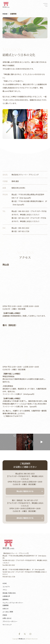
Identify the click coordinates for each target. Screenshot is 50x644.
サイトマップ (7, 625)
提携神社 (6, 599)
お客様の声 (6, 596)
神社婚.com (22, 639)
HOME (5, 583)
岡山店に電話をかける (25, 491)
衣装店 (5, 615)
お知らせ (6, 609)
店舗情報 (6, 605)
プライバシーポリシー (10, 621)
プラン (5, 590)
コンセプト (6, 587)
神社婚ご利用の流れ (9, 593)
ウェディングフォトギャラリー (13, 603)
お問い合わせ (7, 618)
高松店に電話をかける (25, 518)
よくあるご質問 (8, 612)
